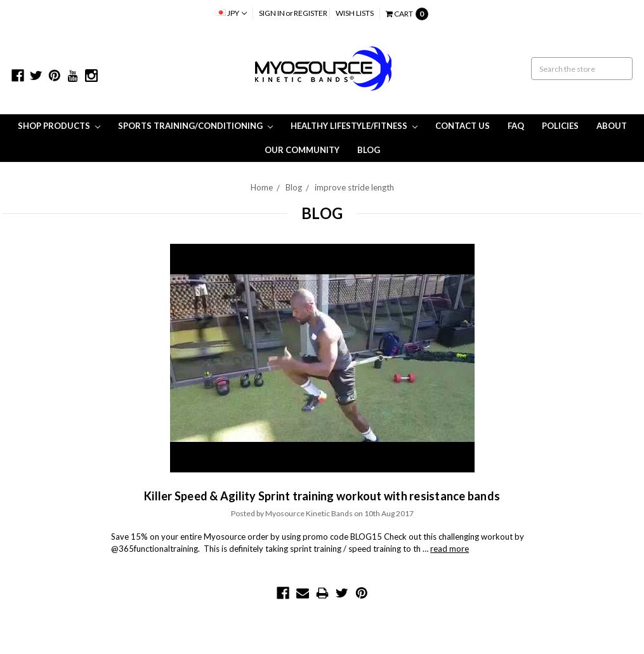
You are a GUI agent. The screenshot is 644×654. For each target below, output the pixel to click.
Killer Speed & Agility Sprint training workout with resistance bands (322, 496)
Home (262, 187)
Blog (369, 150)
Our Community (302, 150)
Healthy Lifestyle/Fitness (354, 126)
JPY (231, 13)
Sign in (272, 13)
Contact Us (463, 126)
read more (450, 549)
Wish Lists (355, 13)
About (612, 126)
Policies (560, 126)
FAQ (516, 126)
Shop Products (59, 126)
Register (311, 13)
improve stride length (354, 187)
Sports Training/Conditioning (195, 126)
